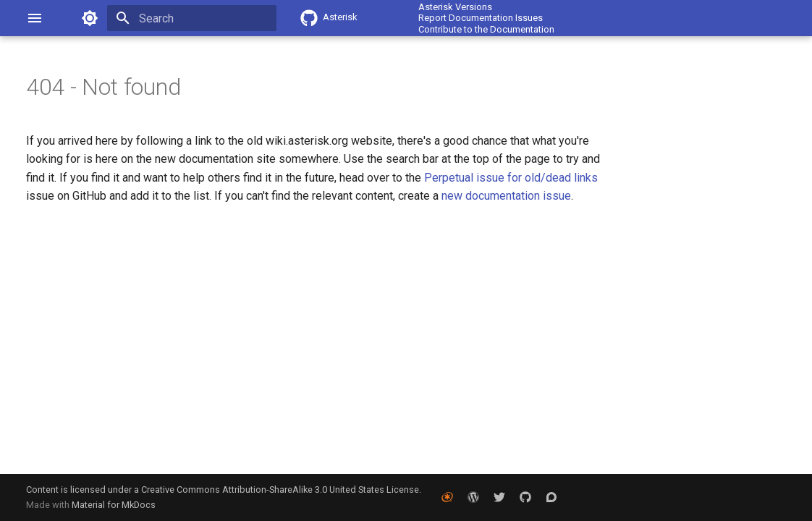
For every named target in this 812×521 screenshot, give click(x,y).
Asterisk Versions (455, 7)
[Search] (192, 18)
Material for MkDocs (114, 505)
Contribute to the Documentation (486, 29)
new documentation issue (506, 196)
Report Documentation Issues (481, 18)
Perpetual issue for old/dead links (511, 178)
